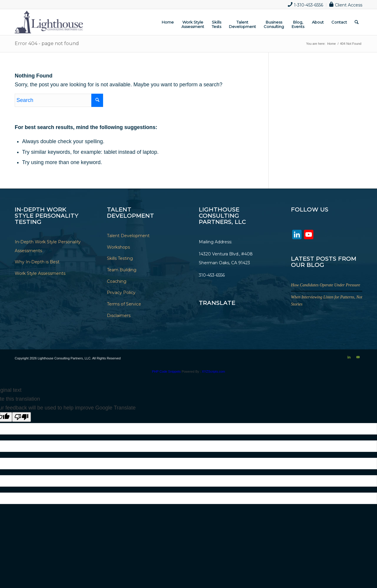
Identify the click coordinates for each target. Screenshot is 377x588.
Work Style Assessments (40, 273)
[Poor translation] (22, 417)
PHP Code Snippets (166, 371)
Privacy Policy (121, 293)
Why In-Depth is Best (37, 262)
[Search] (357, 22)
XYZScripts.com (213, 371)
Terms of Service (124, 304)
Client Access (346, 4)
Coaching (117, 281)
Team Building (122, 270)
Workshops (118, 247)
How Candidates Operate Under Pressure (326, 285)
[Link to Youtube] (358, 357)
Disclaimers (119, 316)
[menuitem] (306, 5)
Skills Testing (120, 258)
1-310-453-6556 (305, 4)
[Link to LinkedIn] (349, 357)
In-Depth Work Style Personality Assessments (48, 246)
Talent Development (128, 236)
